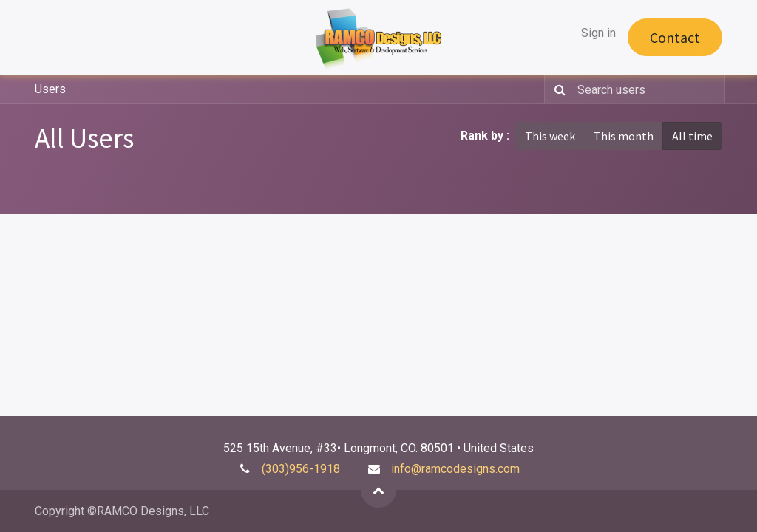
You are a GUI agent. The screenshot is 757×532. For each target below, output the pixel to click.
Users (50, 89)
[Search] (557, 89)
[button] (378, 490)
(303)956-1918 (301, 469)
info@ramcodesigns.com (455, 469)
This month (624, 136)
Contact (675, 37)
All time (692, 136)
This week (550, 136)
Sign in (598, 33)
